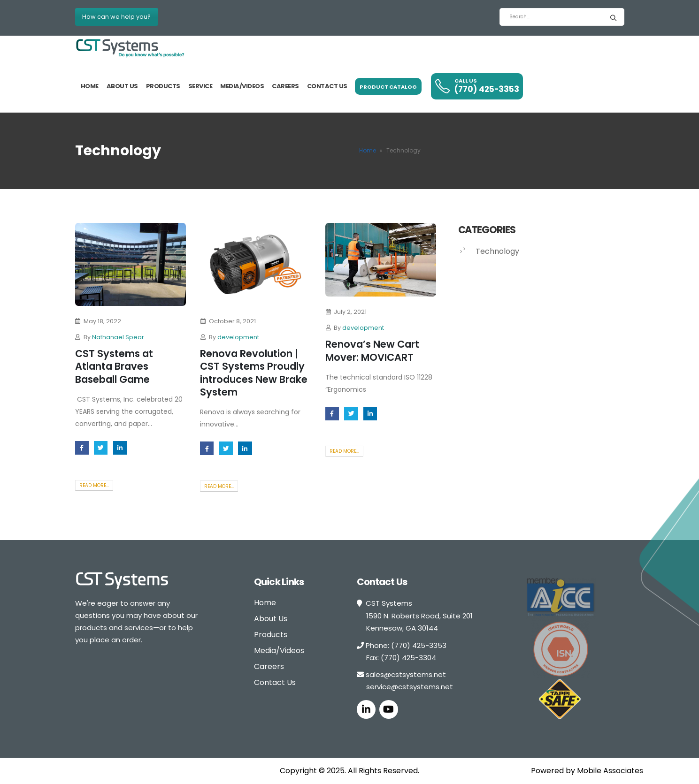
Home (90, 86)
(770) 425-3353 (419, 645)
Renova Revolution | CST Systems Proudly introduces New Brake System (254, 373)
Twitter (101, 448)
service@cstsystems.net (410, 687)
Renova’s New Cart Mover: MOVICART (372, 350)
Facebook (82, 448)
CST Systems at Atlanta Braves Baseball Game (114, 366)
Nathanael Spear (118, 337)
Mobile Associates (610, 771)
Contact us (327, 86)
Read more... (94, 485)
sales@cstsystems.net (406, 674)
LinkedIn (120, 448)
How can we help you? (116, 17)
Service (200, 86)
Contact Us (275, 682)
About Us (122, 86)
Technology (497, 251)
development (238, 337)
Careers (285, 86)
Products (163, 86)
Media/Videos (242, 86)
